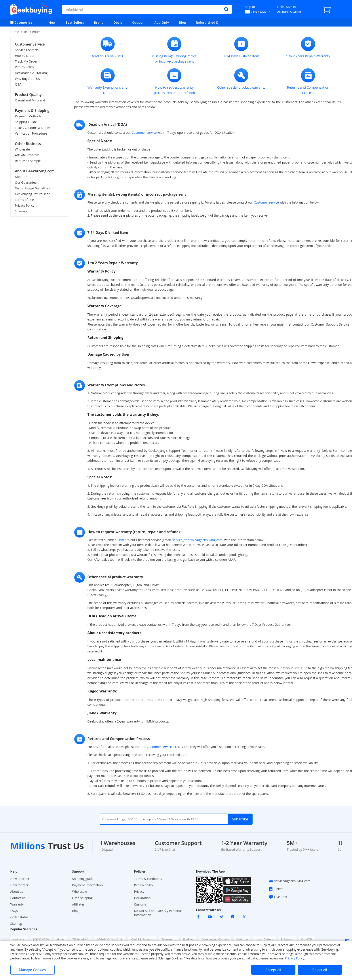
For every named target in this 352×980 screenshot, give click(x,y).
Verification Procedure (31, 133)
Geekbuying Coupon (215, 939)
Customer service (144, 133)
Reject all (320, 970)
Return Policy (25, 67)
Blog (182, 22)
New (52, 22)
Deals (118, 22)
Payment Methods (28, 116)
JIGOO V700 (41, 939)
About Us (22, 177)
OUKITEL (307, 939)
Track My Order (26, 61)
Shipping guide (83, 879)
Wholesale (22, 149)
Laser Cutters (264, 939)
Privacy (139, 891)
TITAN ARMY (81, 939)
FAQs (14, 911)
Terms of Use (25, 200)
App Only (162, 22)
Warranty (17, 904)
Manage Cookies (32, 970)
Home (15, 32)
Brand (99, 22)
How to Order (25, 56)
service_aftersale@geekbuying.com (197, 540)
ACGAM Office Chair (110, 939)
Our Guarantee (26, 182)
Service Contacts (27, 50)
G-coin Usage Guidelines (32, 188)
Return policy (144, 885)
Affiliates (78, 904)
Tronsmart (169, 939)
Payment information (88, 885)
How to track (20, 885)
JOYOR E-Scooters (142, 939)
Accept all (273, 970)
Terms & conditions (148, 879)
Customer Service (30, 44)
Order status (19, 917)
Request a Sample (28, 161)
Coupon (138, 22)
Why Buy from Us (28, 79)
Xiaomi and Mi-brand (30, 100)
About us (17, 891)
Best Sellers (75, 22)
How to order (20, 879)
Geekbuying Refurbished (33, 194)
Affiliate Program (27, 155)
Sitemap (21, 211)
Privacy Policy (25, 205)
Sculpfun (242, 939)
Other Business (28, 144)
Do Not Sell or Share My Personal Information (158, 913)
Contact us (18, 898)
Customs (140, 904)
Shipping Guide (26, 122)
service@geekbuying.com (290, 881)
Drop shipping (82, 898)
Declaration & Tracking (31, 73)
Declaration (142, 898)
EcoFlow (189, 939)
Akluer (61, 939)
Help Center (31, 32)
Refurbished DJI (208, 22)
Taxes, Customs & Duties (33, 128)
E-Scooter (287, 939)
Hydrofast (19, 939)
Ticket (122, 540)
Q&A (18, 84)
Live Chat (278, 897)
